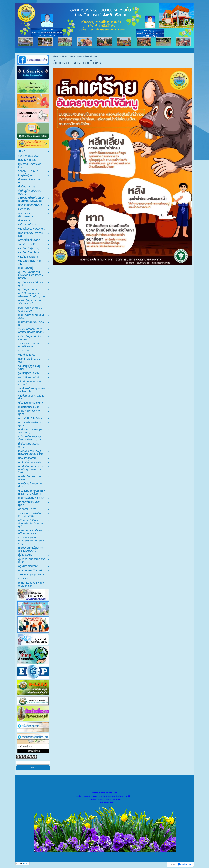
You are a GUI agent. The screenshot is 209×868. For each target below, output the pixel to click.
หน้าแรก (55, 56)
